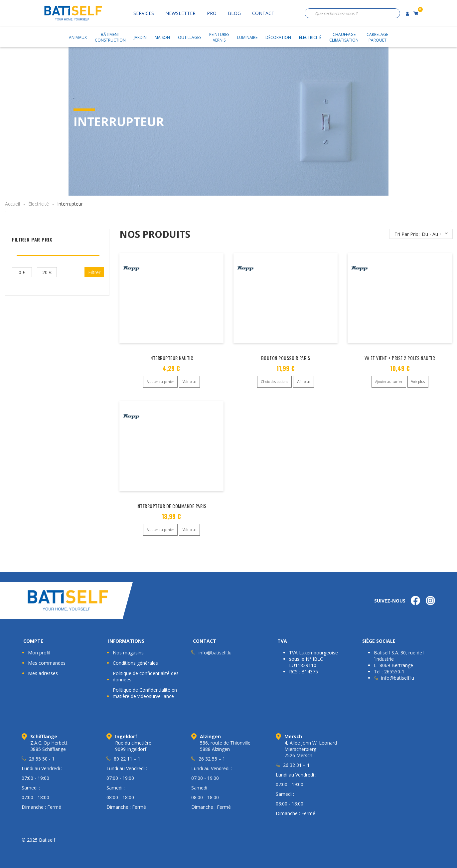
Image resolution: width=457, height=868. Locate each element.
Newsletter (180, 13)
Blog (234, 13)
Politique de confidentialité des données (146, 676)
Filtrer (94, 272)
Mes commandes (47, 663)
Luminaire (247, 37)
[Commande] (421, 234)
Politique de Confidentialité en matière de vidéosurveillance (145, 693)
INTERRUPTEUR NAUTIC (171, 358)
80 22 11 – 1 (127, 759)
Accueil (12, 204)
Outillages (190, 37)
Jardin (140, 37)
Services (144, 13)
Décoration (278, 37)
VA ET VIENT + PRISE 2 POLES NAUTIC (400, 358)
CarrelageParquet (377, 37)
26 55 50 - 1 (42, 759)
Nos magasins (128, 653)
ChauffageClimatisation (344, 37)
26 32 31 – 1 (296, 765)
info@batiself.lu (215, 653)
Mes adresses (43, 673)
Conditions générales (135, 663)
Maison (162, 37)
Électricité (310, 37)
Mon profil (39, 653)
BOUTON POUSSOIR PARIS (286, 358)
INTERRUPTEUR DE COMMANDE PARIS (171, 506)
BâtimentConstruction (110, 37)
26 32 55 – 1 (212, 759)
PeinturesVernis (219, 37)
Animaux (78, 37)
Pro (212, 13)
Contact (263, 13)
